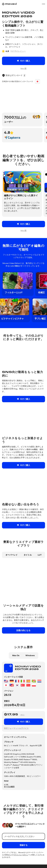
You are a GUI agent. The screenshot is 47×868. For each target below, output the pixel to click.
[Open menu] (43, 4)
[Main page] (9, 4)
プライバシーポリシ (21, 857)
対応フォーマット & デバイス (16, 728)
